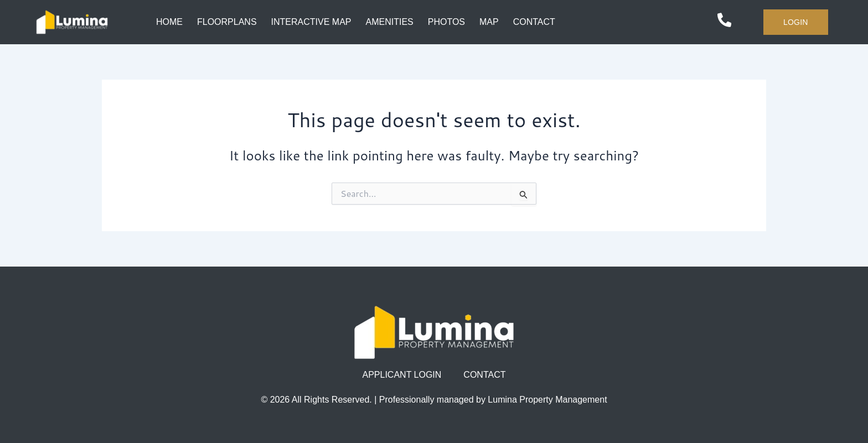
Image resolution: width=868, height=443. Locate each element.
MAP (489, 22)
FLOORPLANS (227, 22)
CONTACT (534, 22)
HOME (169, 22)
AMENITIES (389, 22)
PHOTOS (446, 22)
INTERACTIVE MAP (311, 22)
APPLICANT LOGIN (402, 375)
